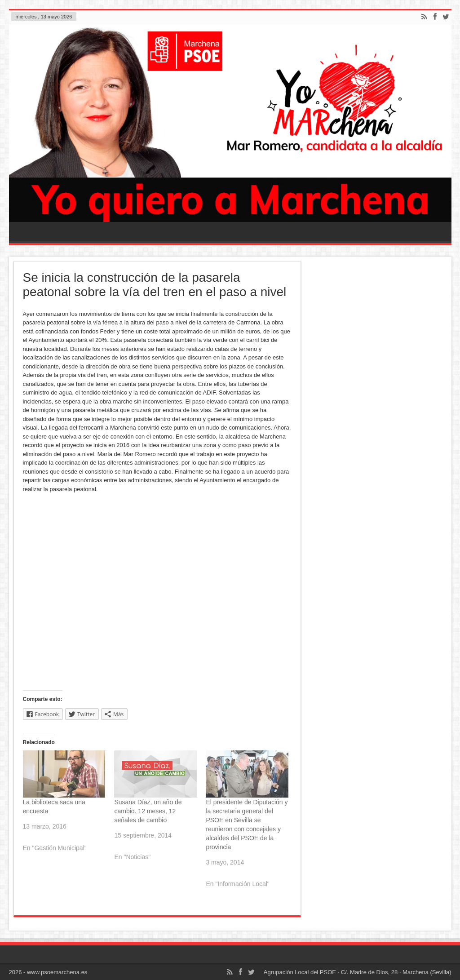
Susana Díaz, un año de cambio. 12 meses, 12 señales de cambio (148, 811)
